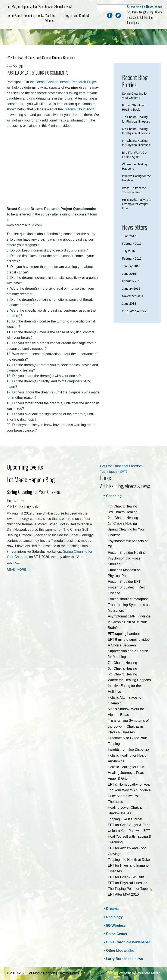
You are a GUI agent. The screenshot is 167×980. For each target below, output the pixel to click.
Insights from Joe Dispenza (128, 749)
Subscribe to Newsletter (144, 7)
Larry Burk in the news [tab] (123, 959)
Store (74, 15)
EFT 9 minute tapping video (129, 640)
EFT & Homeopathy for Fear (129, 784)
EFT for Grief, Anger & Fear (129, 825)
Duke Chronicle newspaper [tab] (126, 942)
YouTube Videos (50, 18)
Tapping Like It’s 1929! (125, 819)
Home (10, 15)
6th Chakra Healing (122, 669)
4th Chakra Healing (122, 506)
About (19, 15)
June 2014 (129, 304)
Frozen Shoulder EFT (124, 582)
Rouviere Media (148, 973)
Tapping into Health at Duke (129, 860)
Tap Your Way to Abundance (129, 790)
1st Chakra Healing (122, 524)
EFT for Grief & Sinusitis (126, 877)
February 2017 (132, 244)
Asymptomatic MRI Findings (129, 616)
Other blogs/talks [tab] (118, 950)
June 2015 (129, 274)
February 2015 (132, 281)
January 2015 (131, 289)
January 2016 (131, 266)
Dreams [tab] (111, 909)
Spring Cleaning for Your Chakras (34, 492)
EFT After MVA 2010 (123, 894)
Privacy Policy (69, 973)
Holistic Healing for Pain (126, 767)
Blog (67, 15)
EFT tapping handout (124, 634)
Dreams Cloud (75, 109)
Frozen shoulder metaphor (128, 599)
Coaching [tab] (112, 496)
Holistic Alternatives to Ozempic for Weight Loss (137, 204)
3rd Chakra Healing (123, 512)
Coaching (29, 15)
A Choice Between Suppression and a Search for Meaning (128, 651)
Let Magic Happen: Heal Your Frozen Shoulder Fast (39, 6)
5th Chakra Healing (122, 674)
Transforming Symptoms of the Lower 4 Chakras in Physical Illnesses (128, 726)
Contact (84, 15)
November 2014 (133, 296)
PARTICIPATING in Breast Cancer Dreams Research (41, 58)
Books (40, 15)
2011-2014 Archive (135, 311)
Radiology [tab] (113, 917)
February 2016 (132, 259)
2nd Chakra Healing (123, 518)
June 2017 (129, 236)
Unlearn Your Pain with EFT (129, 831)
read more (16, 569)
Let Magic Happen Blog (31, 479)
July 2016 (129, 251)
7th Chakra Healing (122, 663)
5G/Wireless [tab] (114, 925)
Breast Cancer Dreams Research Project (67, 82)
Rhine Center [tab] (115, 934)
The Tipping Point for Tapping (130, 889)
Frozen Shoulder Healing (127, 553)
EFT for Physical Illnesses (127, 883)
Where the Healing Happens (129, 680)
